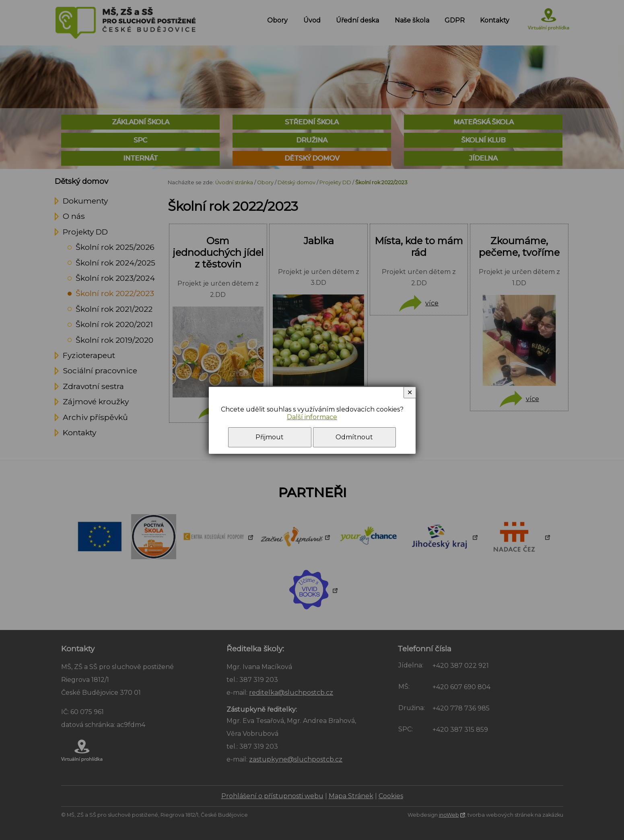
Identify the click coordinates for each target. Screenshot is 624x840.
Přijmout (270, 437)
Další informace (312, 417)
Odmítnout (354, 437)
